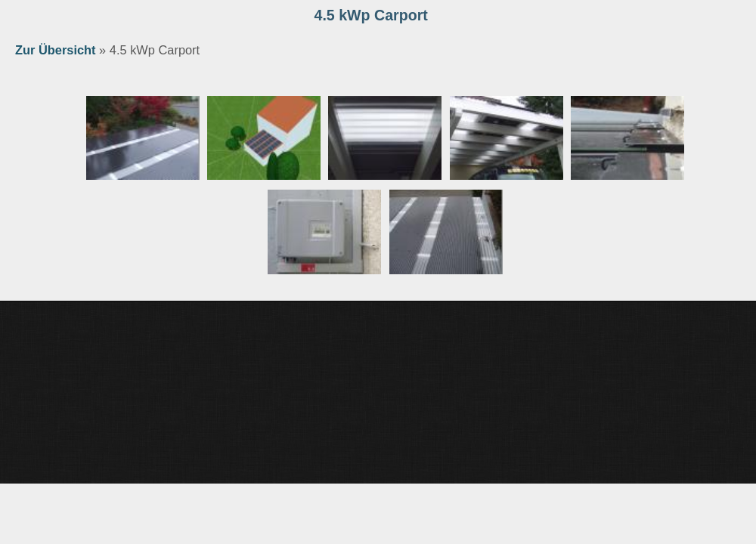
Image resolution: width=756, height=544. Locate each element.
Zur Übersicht (56, 50)
